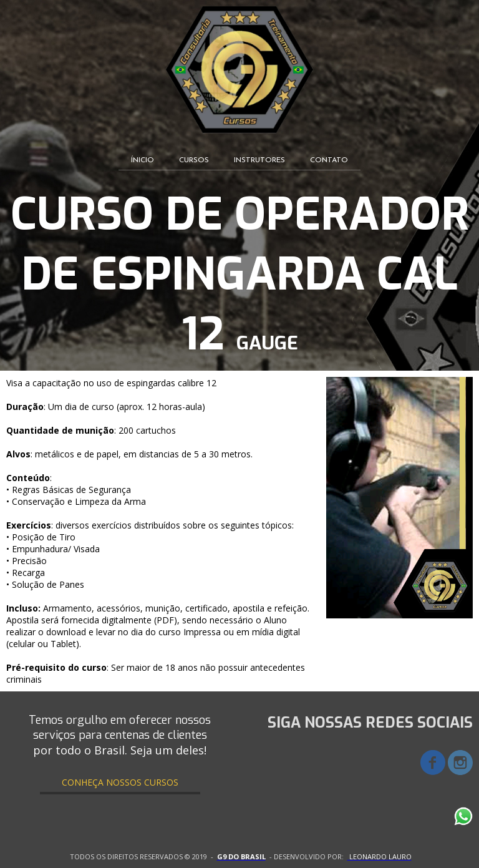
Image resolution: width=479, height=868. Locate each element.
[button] (120, 782)
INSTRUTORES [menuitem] (259, 160)
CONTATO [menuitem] (329, 160)
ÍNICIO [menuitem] (143, 160)
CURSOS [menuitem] (194, 160)
